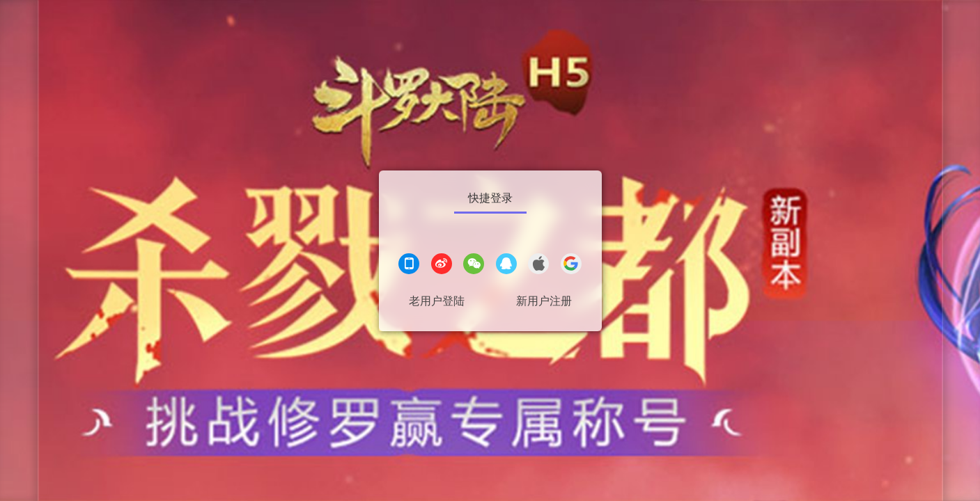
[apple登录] (538, 265)
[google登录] (571, 265)
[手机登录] (409, 265)
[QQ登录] (506, 265)
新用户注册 (544, 301)
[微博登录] (442, 265)
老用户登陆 (437, 301)
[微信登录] (474, 265)
